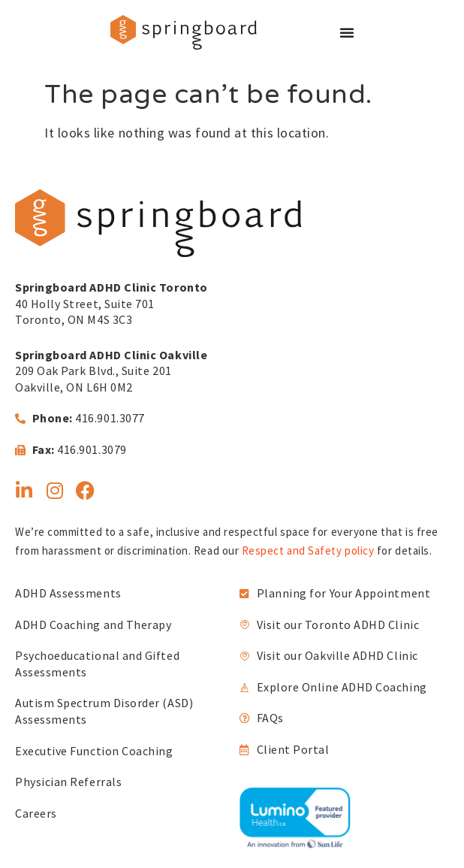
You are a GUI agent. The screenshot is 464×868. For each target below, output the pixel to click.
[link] (184, 32)
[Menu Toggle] (347, 32)
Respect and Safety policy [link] (308, 550)
